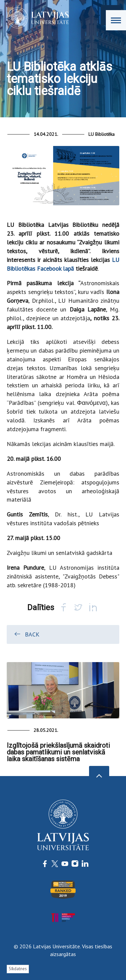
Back (26, 634)
